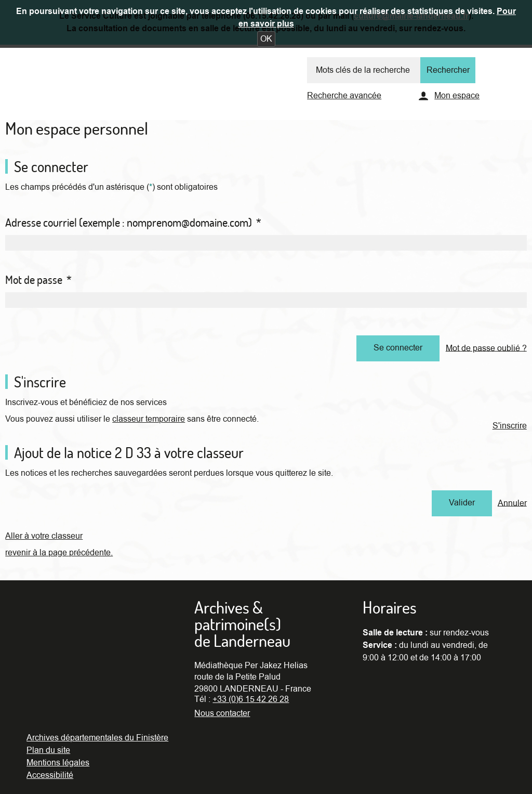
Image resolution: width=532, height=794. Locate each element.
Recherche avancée (344, 96)
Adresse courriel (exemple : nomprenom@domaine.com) (133, 223)
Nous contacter (222, 713)
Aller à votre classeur (44, 536)
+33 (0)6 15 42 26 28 (251, 699)
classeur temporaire (149, 419)
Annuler (512, 503)
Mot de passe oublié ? (486, 348)
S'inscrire (510, 426)
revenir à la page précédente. (59, 553)
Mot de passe (38, 280)
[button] (266, 39)
